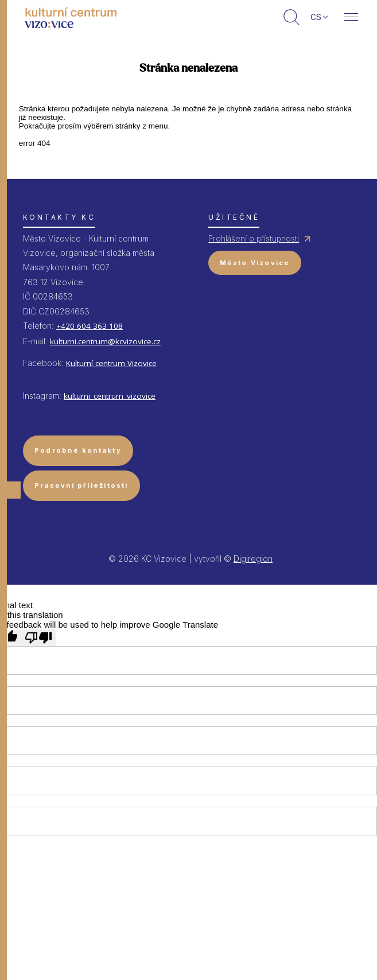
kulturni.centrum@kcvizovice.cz (105, 341)
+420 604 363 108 (90, 326)
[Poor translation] (38, 638)
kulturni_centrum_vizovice (110, 396)
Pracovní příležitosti (81, 485)
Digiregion (253, 559)
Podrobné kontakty (78, 450)
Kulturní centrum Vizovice (111, 363)
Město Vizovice (255, 263)
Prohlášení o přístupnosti (254, 239)
